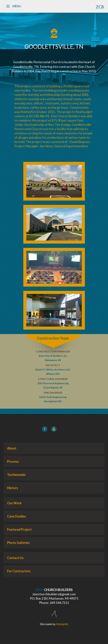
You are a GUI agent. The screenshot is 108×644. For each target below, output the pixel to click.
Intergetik (62, 624)
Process (13, 461)
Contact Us (15, 558)
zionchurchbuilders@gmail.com (54, 594)
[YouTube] (54, 429)
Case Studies (17, 516)
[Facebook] (45, 429)
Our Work (14, 503)
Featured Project (19, 529)
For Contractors (19, 571)
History (13, 488)
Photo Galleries (18, 543)
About (12, 448)
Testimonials (16, 475)
